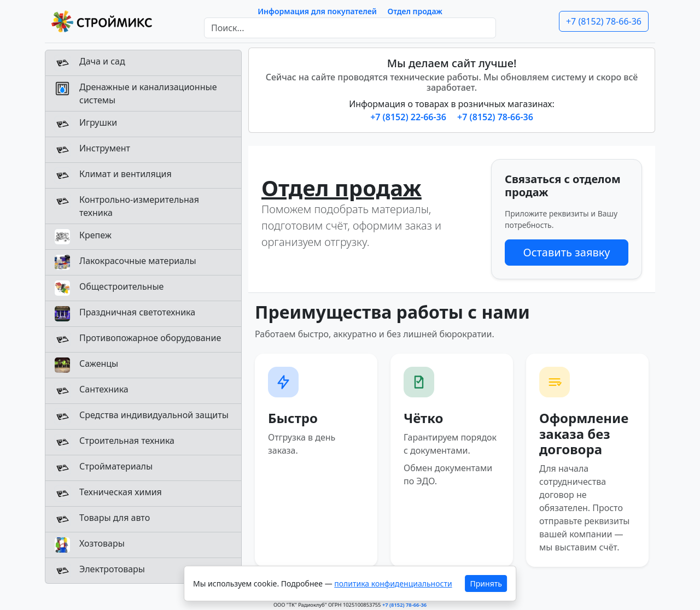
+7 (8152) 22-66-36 (409, 117)
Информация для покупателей (317, 11)
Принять (486, 583)
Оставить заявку (566, 252)
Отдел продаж (415, 11)
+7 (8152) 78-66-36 (604, 21)
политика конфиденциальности (393, 583)
